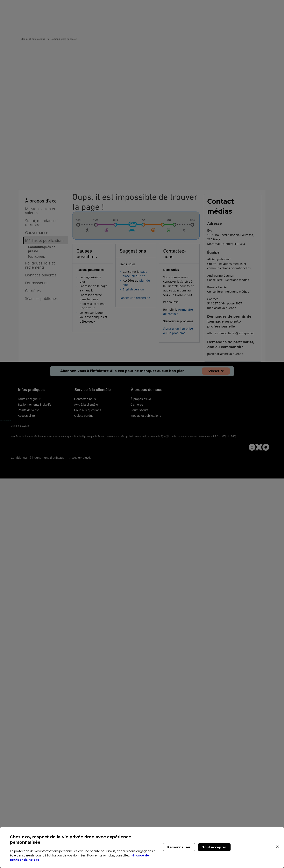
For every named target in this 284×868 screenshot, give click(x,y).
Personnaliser (179, 847)
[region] (142, 847)
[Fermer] (277, 847)
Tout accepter (214, 847)
